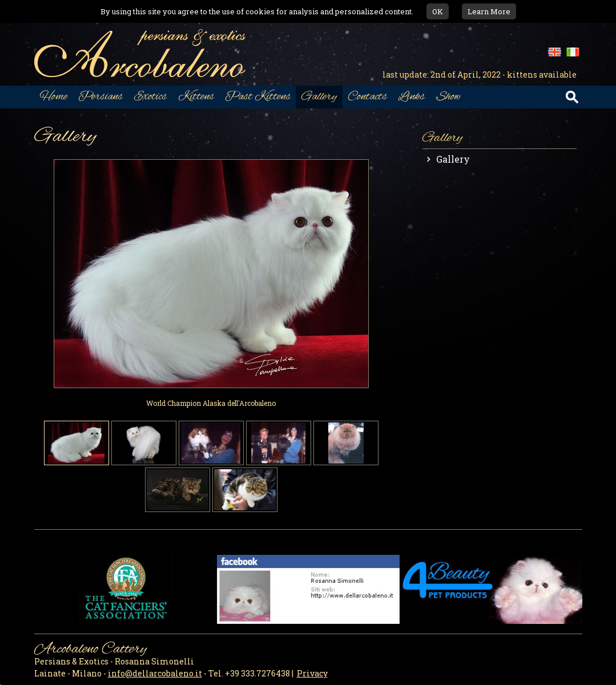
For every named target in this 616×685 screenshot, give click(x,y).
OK (438, 11)
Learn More (489, 11)
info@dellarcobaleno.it (155, 673)
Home (53, 97)
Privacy (312, 673)
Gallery (453, 159)
